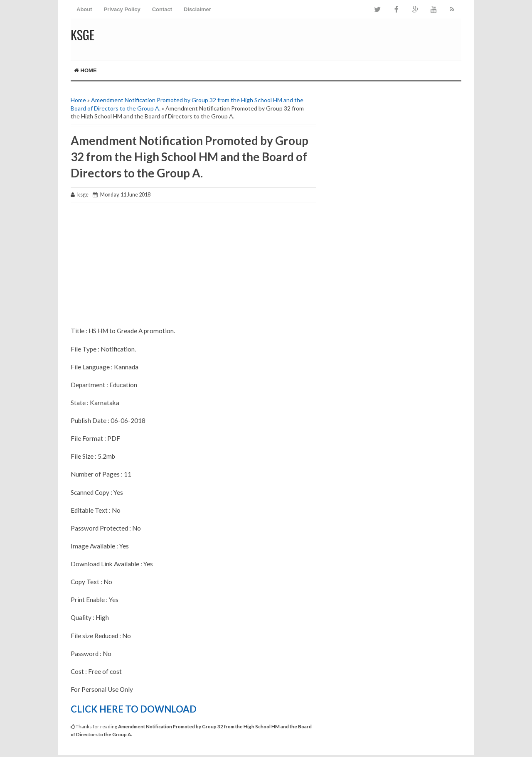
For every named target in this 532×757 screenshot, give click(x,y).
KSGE (83, 35)
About (84, 9)
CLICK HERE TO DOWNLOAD (134, 709)
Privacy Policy (122, 9)
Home (85, 70)
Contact (162, 9)
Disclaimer (197, 9)
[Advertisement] (193, 268)
